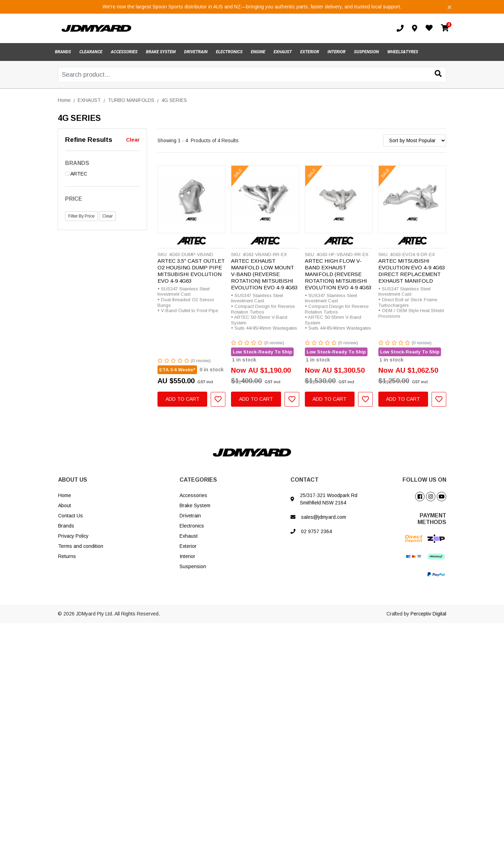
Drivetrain (190, 516)
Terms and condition (81, 546)
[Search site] (438, 74)
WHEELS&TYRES (402, 52)
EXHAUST (283, 52)
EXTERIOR (310, 52)
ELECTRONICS (229, 52)
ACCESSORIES (124, 52)
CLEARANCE (91, 52)
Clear (133, 140)
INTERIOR (337, 52)
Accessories (193, 495)
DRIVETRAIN (196, 52)
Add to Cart (183, 399)
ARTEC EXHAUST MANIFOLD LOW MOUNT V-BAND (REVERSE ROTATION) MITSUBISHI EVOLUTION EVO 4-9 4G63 (264, 274)
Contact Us (71, 516)
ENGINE (258, 52)
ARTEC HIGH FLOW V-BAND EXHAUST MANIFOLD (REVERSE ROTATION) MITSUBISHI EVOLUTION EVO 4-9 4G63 (338, 274)
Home (65, 495)
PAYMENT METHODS (432, 519)
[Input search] (252, 75)
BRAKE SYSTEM (161, 52)
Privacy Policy (73, 536)
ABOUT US (73, 480)
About (65, 505)
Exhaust (189, 536)
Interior (187, 556)
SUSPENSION (366, 52)
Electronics (192, 526)
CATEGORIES (198, 480)
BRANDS (63, 52)
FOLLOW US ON (424, 480)
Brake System (195, 505)
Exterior (188, 546)
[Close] (449, 7)
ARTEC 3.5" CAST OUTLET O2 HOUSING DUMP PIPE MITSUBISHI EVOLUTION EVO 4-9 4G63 (191, 271)
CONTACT (304, 480)
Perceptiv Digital (428, 614)
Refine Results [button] (89, 140)
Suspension (193, 566)
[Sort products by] (415, 141)
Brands (66, 526)
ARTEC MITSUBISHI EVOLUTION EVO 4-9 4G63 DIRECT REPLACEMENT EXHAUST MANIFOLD (412, 271)
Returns (67, 556)
